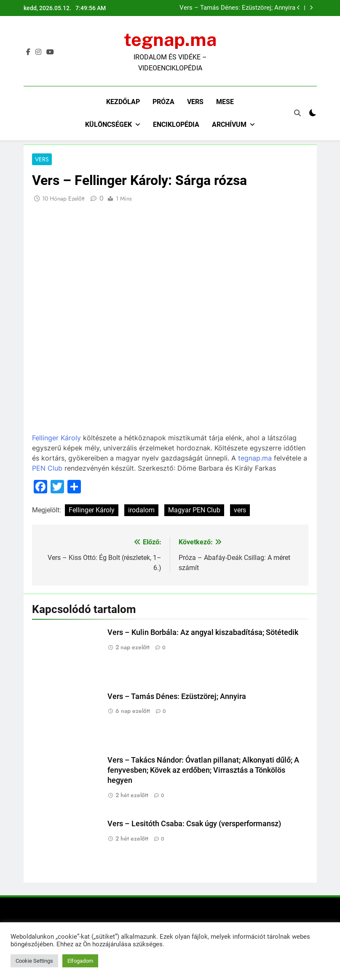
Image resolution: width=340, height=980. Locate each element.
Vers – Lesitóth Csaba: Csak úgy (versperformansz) (194, 824)
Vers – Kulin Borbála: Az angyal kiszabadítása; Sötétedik (203, 633)
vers (240, 510)
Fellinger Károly (56, 438)
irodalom (141, 510)
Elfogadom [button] (80, 961)
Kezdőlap (123, 102)
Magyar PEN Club (194, 510)
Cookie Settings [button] (34, 961)
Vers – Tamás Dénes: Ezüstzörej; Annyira (237, 8)
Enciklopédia (176, 125)
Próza (163, 102)
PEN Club (47, 469)
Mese (225, 102)
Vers (195, 102)
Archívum (229, 125)
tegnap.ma (170, 39)
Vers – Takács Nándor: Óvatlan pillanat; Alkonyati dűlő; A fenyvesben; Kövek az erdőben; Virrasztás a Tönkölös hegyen (203, 770)
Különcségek (108, 125)
